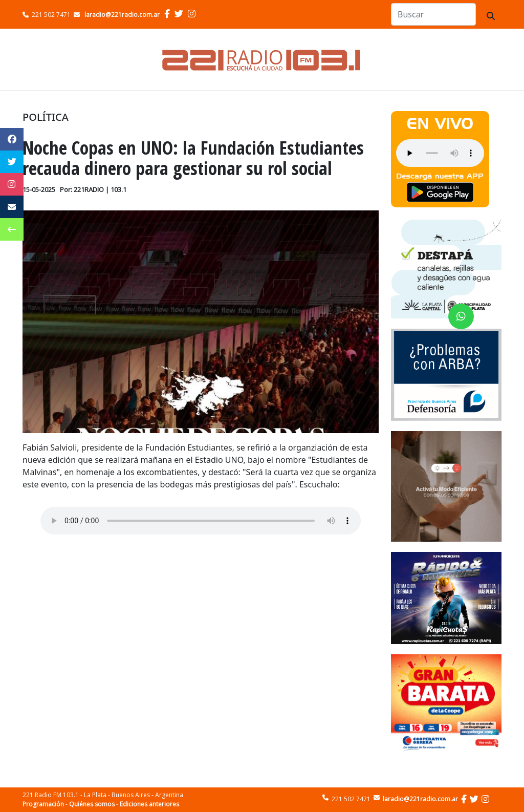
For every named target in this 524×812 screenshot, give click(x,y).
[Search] (433, 14)
